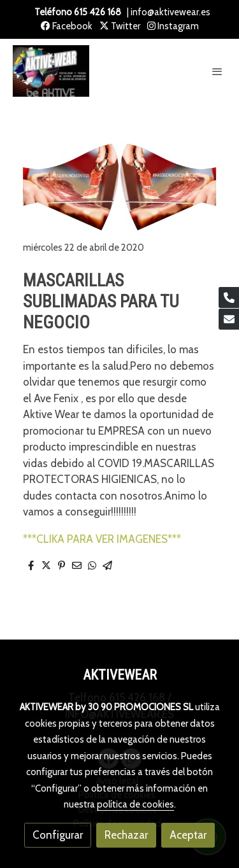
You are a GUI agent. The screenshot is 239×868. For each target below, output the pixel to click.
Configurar (58, 835)
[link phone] (229, 297)
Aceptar (188, 835)
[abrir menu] (217, 71)
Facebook (67, 26)
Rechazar (126, 835)
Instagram (173, 26)
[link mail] (229, 319)
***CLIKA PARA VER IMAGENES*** (102, 539)
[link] (51, 71)
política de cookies (135, 804)
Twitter (120, 26)
